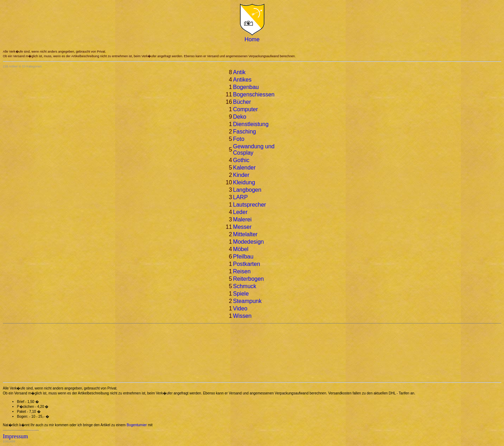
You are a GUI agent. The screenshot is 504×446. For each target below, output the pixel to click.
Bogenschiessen (254, 94)
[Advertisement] (35, 353)
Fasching (244, 132)
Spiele (241, 294)
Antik (239, 72)
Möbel (241, 249)
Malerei (242, 219)
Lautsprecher (249, 205)
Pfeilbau (243, 257)
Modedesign (248, 242)
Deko (239, 117)
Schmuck (245, 286)
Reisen (242, 271)
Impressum (15, 436)
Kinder (241, 175)
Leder (240, 212)
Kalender (244, 168)
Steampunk (247, 301)
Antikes (242, 80)
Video (240, 308)
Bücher (242, 102)
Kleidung (244, 182)
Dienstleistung (251, 124)
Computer (245, 109)
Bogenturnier (137, 425)
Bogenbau (246, 87)
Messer (242, 227)
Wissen (242, 316)
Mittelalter (245, 234)
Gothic (241, 160)
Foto (239, 139)
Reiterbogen (248, 279)
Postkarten (246, 264)
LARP (240, 197)
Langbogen (247, 190)
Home (252, 39)
